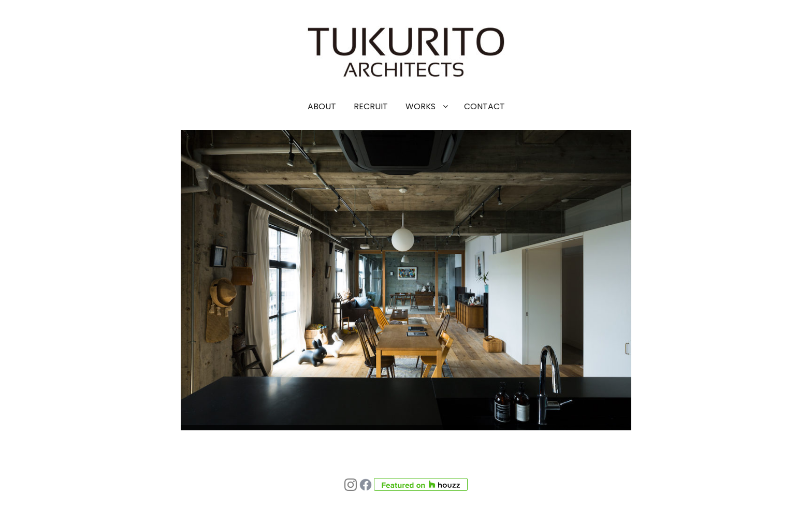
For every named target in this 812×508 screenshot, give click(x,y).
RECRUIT (371, 106)
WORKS (421, 106)
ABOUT (322, 106)
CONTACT (484, 106)
